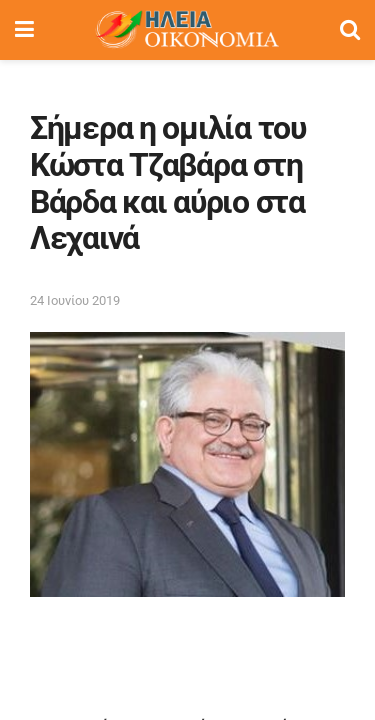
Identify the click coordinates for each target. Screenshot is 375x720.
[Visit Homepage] (187, 30)
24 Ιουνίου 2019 (75, 300)
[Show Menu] (24, 30)
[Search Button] (350, 30)
